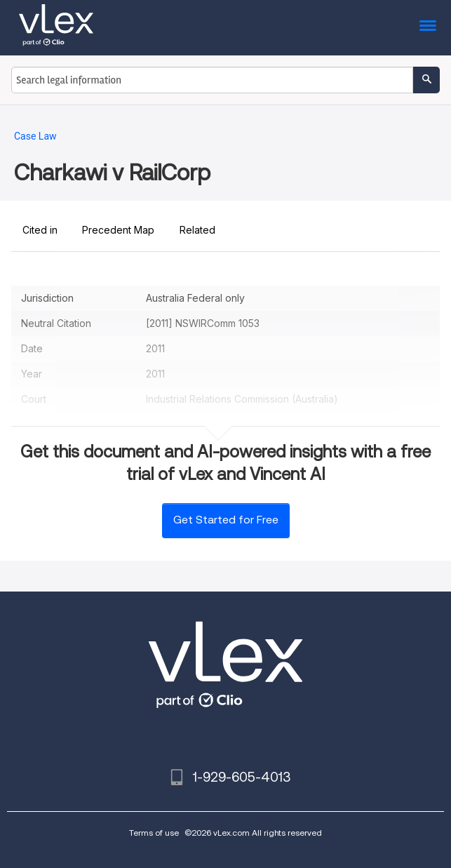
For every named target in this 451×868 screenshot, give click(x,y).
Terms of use (154, 833)
